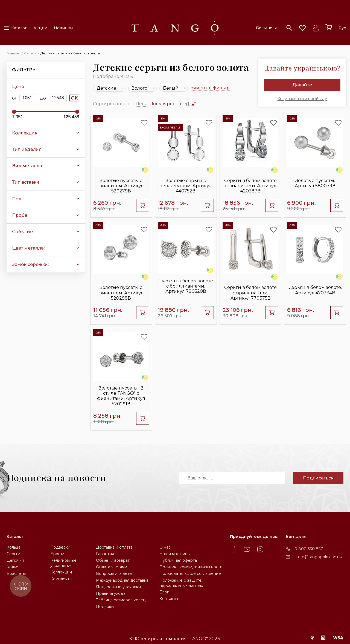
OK (74, 98)
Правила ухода (111, 593)
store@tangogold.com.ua (319, 557)
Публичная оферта (178, 560)
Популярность (166, 104)
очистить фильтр (210, 88)
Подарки (105, 607)
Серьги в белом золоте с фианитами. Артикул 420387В (250, 186)
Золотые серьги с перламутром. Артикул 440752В (186, 186)
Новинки (63, 28)
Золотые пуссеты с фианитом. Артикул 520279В (121, 186)
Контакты (169, 599)
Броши (57, 554)
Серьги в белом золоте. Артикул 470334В (315, 290)
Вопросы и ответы (114, 573)
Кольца (14, 547)
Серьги (13, 554)
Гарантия (105, 554)
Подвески (60, 547)
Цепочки (15, 560)
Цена (142, 104)
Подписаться (318, 478)
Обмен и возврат (113, 560)
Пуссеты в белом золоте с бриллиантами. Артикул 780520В (186, 286)
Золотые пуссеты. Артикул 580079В (315, 183)
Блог (164, 592)
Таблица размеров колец (121, 600)
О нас (165, 547)
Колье (12, 567)
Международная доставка (122, 580)
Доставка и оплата (114, 547)
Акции (40, 28)
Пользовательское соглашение (190, 573)
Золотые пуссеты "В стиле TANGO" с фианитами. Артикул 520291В (121, 396)
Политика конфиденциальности (191, 567)
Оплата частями (112, 567)
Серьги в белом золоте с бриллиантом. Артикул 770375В (250, 293)
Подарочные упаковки (118, 587)
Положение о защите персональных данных (181, 583)
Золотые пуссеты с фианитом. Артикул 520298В (121, 293)
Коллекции (61, 572)
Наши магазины (175, 554)
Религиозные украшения (63, 563)
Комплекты (61, 579)
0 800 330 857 (309, 549)
